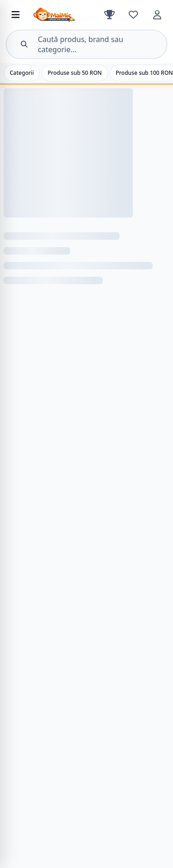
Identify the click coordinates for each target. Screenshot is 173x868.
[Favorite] (133, 15)
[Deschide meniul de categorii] (16, 15)
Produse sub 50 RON (75, 73)
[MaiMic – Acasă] (66, 15)
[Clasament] (109, 15)
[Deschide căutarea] (86, 44)
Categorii (22, 73)
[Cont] (157, 15)
